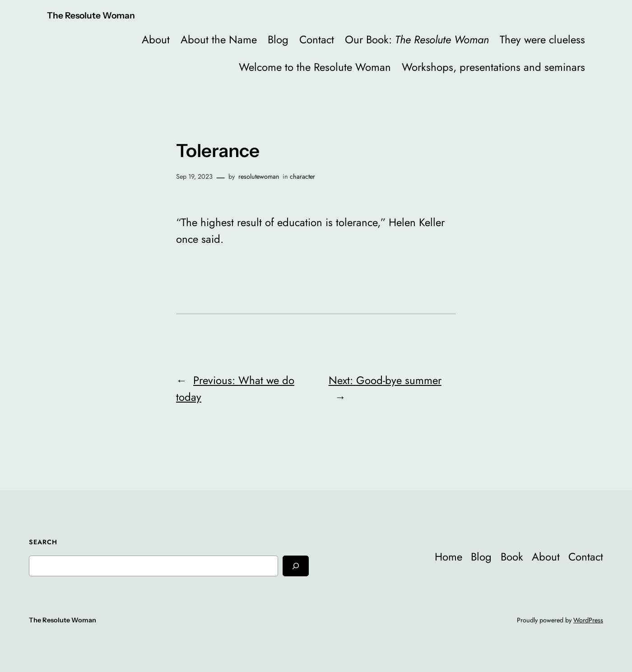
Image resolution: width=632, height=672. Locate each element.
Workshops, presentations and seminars (493, 67)
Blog (278, 39)
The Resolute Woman (91, 15)
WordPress (588, 620)
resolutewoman (259, 176)
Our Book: (417, 39)
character (302, 176)
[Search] (296, 566)
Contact (317, 39)
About (156, 39)
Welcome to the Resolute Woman (315, 67)
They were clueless (542, 39)
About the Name (219, 39)
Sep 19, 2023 (194, 176)
